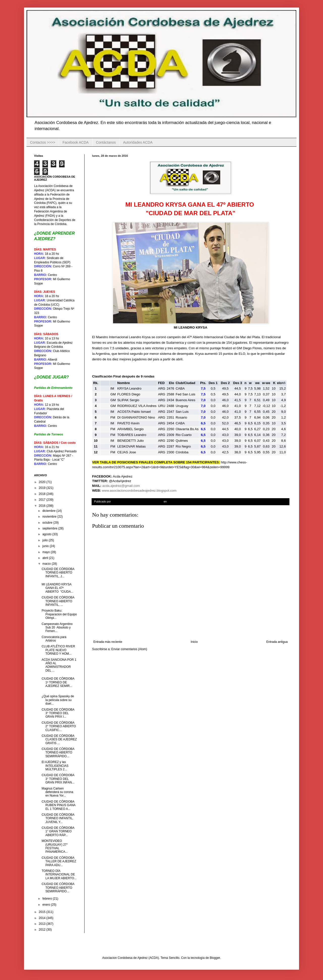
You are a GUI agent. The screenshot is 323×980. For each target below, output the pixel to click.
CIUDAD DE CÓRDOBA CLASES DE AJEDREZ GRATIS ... (59, 739)
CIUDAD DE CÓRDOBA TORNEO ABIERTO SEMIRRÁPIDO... (58, 753)
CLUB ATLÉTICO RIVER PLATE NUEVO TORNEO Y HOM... (58, 650)
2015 (43, 912)
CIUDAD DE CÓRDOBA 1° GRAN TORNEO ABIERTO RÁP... (58, 831)
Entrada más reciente (108, 642)
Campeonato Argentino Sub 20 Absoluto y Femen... (57, 628)
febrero (48, 899)
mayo (47, 552)
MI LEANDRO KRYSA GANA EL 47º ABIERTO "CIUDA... (58, 588)
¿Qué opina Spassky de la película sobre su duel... (58, 700)
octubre (48, 523)
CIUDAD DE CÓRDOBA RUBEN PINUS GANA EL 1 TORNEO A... (59, 805)
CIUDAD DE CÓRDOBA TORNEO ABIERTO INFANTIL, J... (58, 573)
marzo (47, 564)
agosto (47, 534)
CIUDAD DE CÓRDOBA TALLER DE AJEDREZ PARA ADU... (59, 861)
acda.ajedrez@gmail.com (121, 486)
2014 (43, 918)
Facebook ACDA (76, 142)
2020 (43, 482)
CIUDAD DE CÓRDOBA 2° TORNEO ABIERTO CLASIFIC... (59, 726)
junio (46, 546)
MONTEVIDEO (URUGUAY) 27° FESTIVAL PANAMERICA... (55, 846)
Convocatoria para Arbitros (54, 639)
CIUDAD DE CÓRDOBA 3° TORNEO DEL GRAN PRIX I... (58, 713)
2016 (43, 506)
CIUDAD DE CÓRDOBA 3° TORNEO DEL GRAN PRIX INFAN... (58, 779)
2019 (43, 488)
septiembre (50, 528)
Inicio (194, 642)
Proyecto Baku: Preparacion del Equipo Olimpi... (59, 614)
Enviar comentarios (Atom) (129, 649)
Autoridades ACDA (138, 142)
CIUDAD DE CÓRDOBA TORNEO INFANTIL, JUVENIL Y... (58, 818)
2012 (43, 930)
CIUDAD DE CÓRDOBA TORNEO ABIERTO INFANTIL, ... (58, 601)
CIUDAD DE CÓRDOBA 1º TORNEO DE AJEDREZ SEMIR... (58, 682)
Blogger (215, 958)
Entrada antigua (277, 642)
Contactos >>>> (43, 142)
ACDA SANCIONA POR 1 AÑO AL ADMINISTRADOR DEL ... (59, 665)
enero (47, 905)
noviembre (50, 517)
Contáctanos (106, 142)
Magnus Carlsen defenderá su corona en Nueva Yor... (57, 792)
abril (46, 558)
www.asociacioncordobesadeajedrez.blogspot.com (139, 491)
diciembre (49, 511)
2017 (43, 500)
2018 (43, 494)
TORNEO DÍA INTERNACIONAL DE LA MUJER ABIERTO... (59, 875)
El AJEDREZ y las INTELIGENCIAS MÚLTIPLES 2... (55, 766)
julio (46, 540)
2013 (43, 924)
